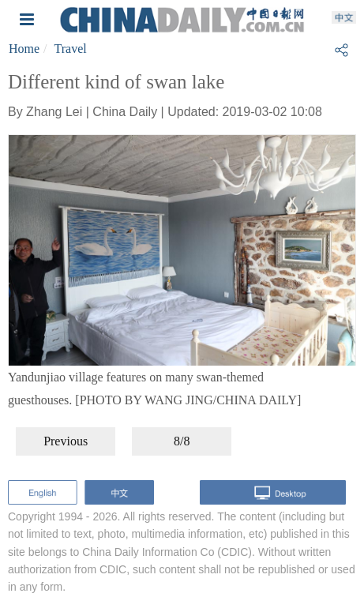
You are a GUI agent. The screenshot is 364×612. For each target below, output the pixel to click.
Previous (66, 441)
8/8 (182, 441)
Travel (71, 49)
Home (24, 49)
